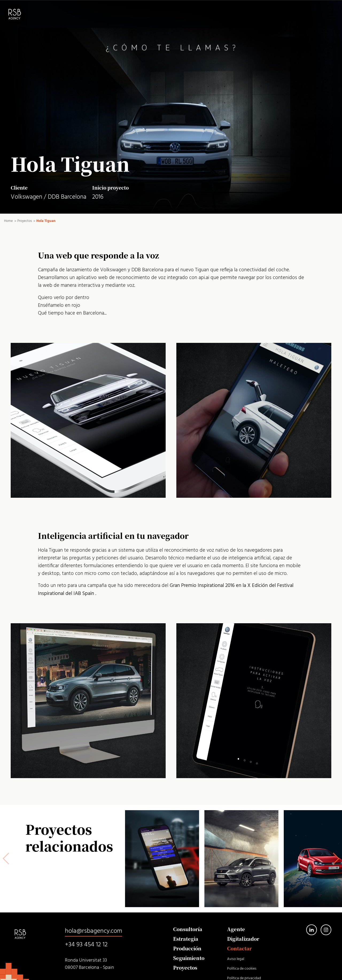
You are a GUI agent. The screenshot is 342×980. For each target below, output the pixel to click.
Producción (187, 948)
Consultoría (188, 929)
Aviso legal (236, 959)
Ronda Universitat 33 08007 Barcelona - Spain (90, 964)
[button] (336, 859)
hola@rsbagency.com (94, 931)
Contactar (239, 948)
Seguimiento (189, 958)
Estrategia (186, 939)
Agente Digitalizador (243, 934)
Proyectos (185, 967)
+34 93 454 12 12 (86, 945)
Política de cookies (242, 969)
